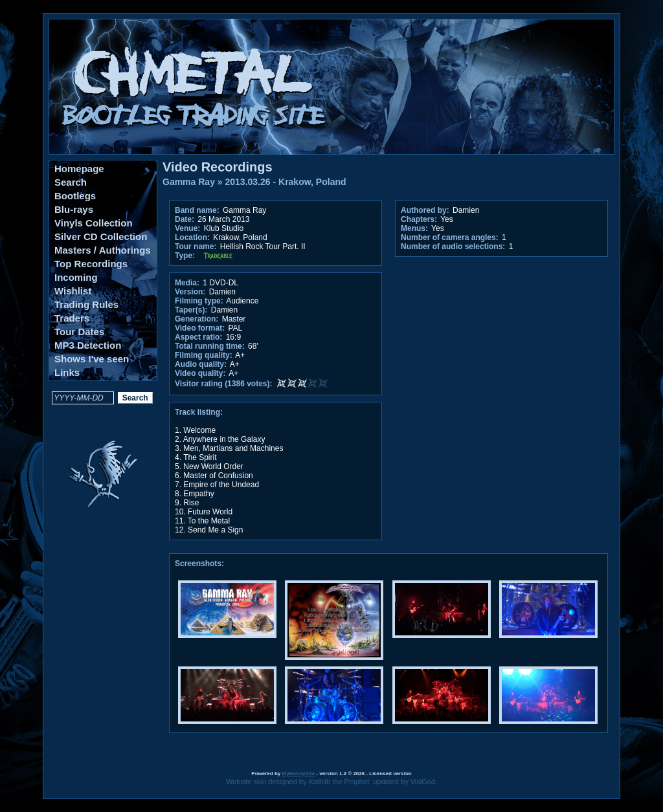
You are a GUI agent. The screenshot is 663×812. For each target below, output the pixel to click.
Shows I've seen (92, 359)
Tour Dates (79, 332)
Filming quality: (204, 355)
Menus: (414, 228)
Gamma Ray (189, 182)
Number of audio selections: (453, 247)
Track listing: (199, 412)
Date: (185, 219)
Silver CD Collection (101, 236)
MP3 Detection (88, 345)
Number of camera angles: (450, 237)
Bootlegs (75, 196)
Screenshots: (199, 564)
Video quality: (200, 373)
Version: (190, 292)
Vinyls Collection (94, 223)
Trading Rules (86, 304)
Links (67, 372)
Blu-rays (74, 209)
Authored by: (425, 210)
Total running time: (210, 346)
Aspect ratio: (198, 337)
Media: (187, 283)
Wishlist (73, 291)
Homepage (79, 169)
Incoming (76, 277)
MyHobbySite (298, 774)
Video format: (200, 328)
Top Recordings (91, 264)
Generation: (197, 319)
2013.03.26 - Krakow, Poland (286, 182)
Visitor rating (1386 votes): (224, 384)
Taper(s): (191, 310)
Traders (72, 318)
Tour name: (196, 247)
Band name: (197, 210)
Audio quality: (201, 364)
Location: (192, 237)
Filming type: (199, 301)
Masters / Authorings (103, 250)
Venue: (187, 228)
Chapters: (419, 219)
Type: (185, 256)
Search (71, 182)
